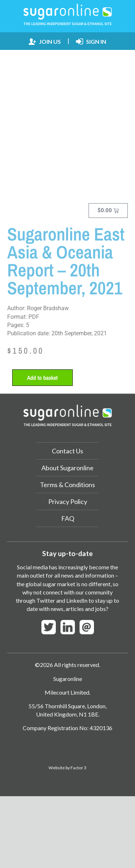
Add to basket (42, 378)
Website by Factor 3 (67, 768)
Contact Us (67, 451)
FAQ (68, 518)
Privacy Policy (68, 501)
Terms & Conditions (67, 485)
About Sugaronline (67, 468)
